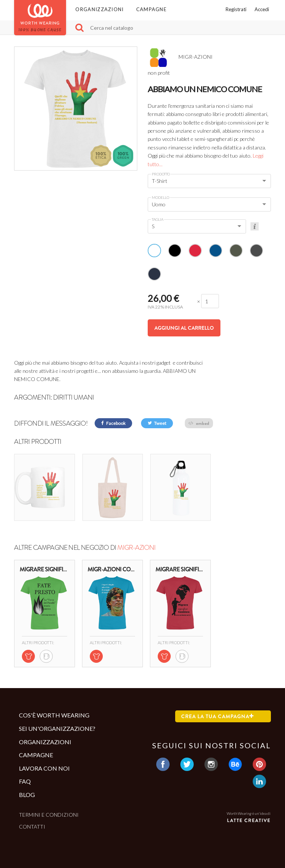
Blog (27, 795)
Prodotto (161, 174)
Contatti (32, 827)
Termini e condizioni (49, 815)
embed (199, 423)
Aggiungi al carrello (184, 328)
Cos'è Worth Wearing (54, 715)
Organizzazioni (99, 9)
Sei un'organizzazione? (57, 728)
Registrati (236, 9)
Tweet (157, 423)
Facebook (113, 423)
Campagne (151, 9)
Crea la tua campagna (217, 716)
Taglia (158, 219)
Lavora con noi (44, 768)
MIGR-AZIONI (136, 548)
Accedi (262, 9)
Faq (25, 781)
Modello (160, 197)
